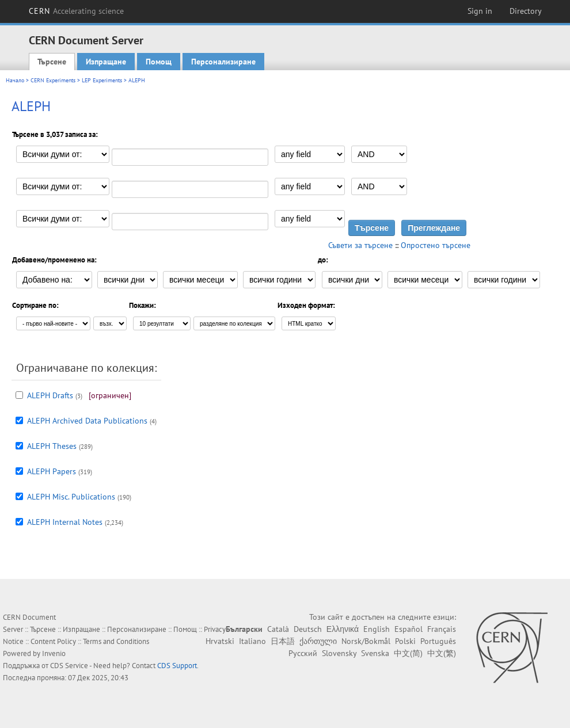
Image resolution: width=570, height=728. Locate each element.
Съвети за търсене (360, 245)
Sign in (480, 11)
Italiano (252, 641)
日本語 (283, 641)
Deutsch (308, 629)
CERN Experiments (53, 80)
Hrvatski (220, 641)
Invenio (54, 653)
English (377, 629)
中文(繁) (442, 653)
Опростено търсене (436, 245)
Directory (526, 11)
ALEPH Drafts (50, 395)
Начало (15, 80)
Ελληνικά (343, 629)
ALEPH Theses (52, 446)
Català (278, 629)
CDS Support (177, 666)
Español (409, 629)
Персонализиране (223, 62)
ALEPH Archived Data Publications (87, 421)
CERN (77, 11)
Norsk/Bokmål (366, 641)
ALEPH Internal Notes (65, 522)
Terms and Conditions (116, 641)
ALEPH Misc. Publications (71, 497)
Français (442, 629)
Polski (405, 641)
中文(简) (408, 653)
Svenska (375, 653)
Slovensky (339, 653)
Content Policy (53, 641)
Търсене (52, 62)
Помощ (159, 62)
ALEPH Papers (52, 471)
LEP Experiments (102, 80)
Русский (303, 653)
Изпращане (106, 62)
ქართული (318, 641)
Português (438, 641)
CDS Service (69, 666)
